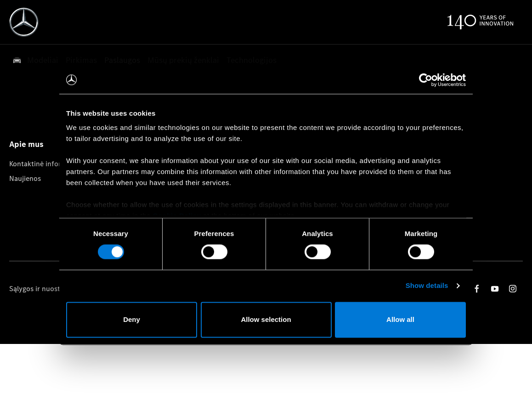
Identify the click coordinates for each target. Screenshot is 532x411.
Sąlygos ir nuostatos (42, 289)
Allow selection (266, 319)
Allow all (400, 319)
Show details (427, 286)
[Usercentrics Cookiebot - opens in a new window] (426, 80)
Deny (132, 319)
